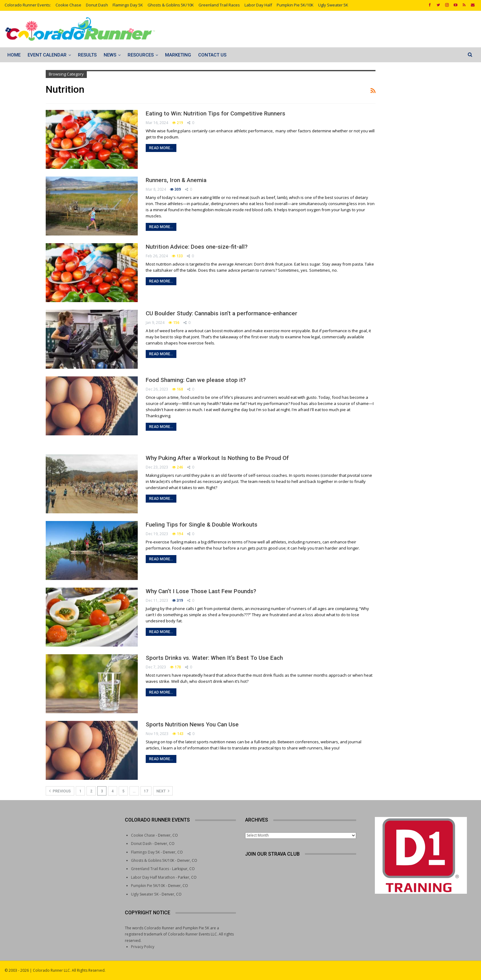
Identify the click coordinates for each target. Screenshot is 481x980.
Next (163, 791)
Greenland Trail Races (219, 5)
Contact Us (212, 55)
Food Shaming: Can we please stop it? (196, 380)
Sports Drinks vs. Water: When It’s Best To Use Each (214, 658)
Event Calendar (47, 55)
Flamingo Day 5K (128, 5)
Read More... (161, 148)
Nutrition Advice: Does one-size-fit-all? (197, 247)
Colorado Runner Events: (28, 5)
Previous (60, 791)
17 (146, 791)
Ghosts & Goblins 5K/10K (171, 5)
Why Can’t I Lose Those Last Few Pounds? (201, 591)
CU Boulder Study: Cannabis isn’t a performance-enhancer (221, 313)
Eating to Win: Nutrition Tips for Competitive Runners (215, 113)
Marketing (178, 55)
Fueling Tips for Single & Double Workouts (202, 525)
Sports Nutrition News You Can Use (192, 724)
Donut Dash (97, 5)
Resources (141, 55)
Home (14, 55)
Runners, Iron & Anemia (176, 180)
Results (87, 55)
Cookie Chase (68, 5)
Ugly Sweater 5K (333, 5)
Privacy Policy (143, 947)
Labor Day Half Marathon (153, 877)
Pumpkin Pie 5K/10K (295, 5)
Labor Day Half (258, 5)
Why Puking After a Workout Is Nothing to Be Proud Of (217, 458)
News (110, 55)
